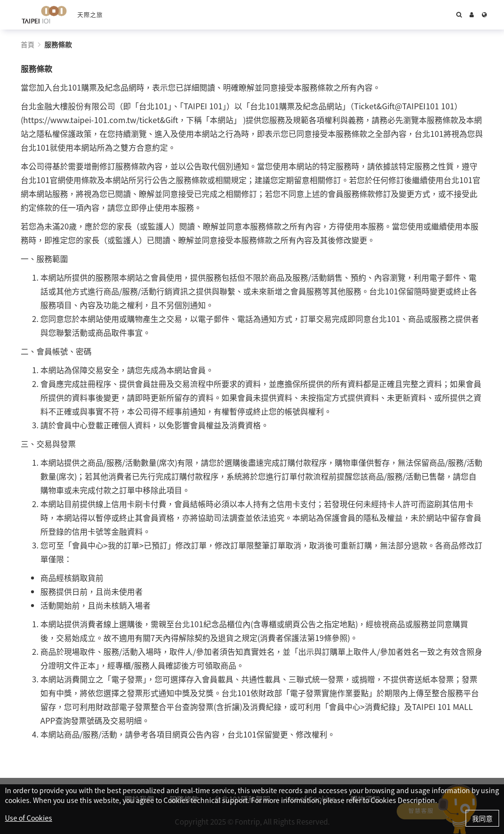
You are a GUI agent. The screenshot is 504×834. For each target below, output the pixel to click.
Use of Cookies (29, 818)
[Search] (459, 15)
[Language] (484, 15)
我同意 (482, 818)
